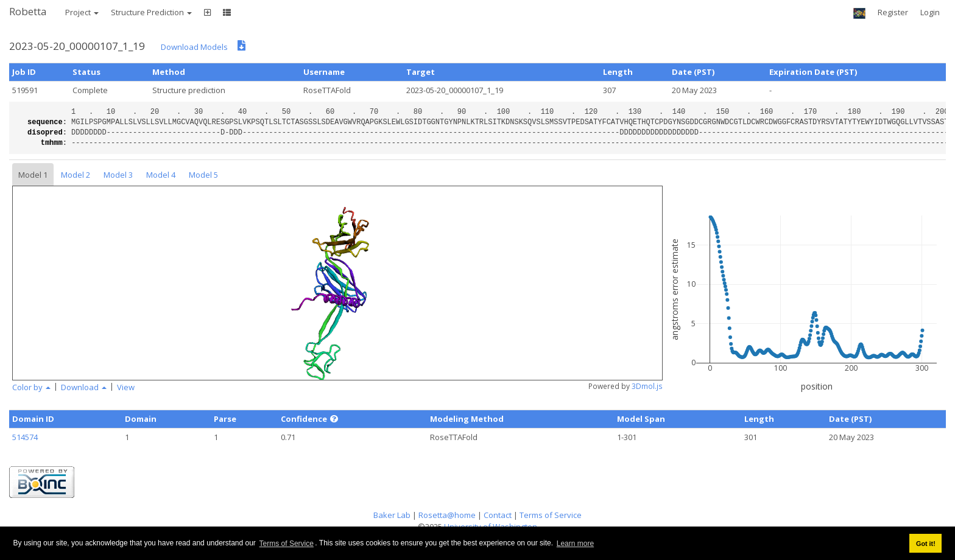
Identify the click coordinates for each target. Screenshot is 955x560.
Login (930, 12)
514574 (25, 437)
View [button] (126, 387)
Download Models (194, 47)
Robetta (28, 11)
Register (893, 12)
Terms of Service (287, 544)
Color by (31, 387)
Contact (498, 515)
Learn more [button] (575, 544)
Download (84, 387)
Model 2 (76, 175)
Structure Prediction (151, 12)
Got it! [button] (926, 544)
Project (82, 12)
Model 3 (118, 175)
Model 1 (33, 175)
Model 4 (161, 175)
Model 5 (203, 175)
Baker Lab (392, 515)
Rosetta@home (447, 515)
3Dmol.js (647, 386)
